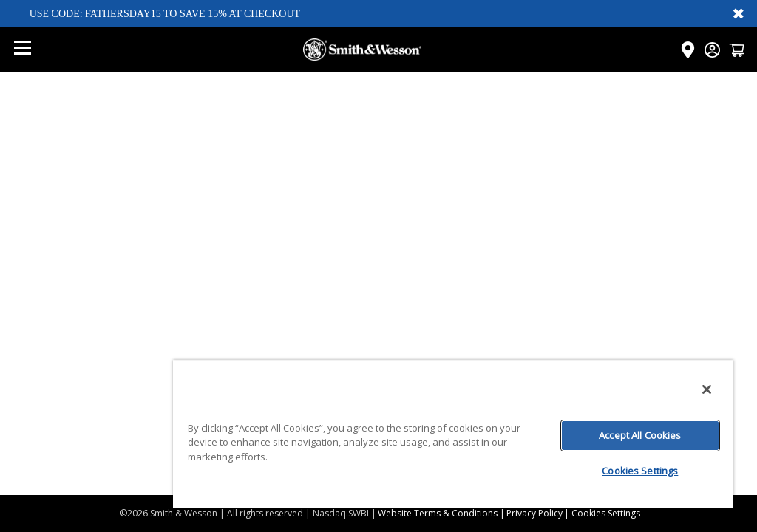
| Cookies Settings (602, 513)
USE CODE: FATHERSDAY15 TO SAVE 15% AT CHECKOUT (165, 14)
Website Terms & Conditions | (441, 513)
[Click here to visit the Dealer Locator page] (688, 50)
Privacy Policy (534, 513)
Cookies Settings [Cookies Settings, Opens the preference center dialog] (640, 471)
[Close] (707, 389)
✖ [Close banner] (739, 13)
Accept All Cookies (640, 435)
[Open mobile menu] (22, 50)
